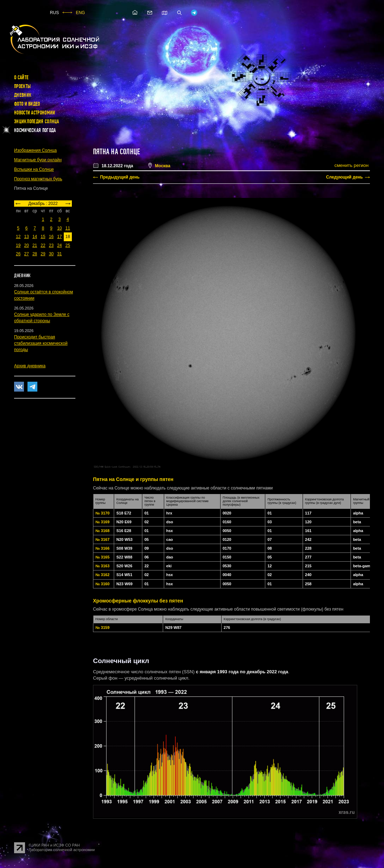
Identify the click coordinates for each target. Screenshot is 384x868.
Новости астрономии (35, 113)
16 (51, 237)
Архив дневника (30, 366)
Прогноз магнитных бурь (38, 179)
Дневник (23, 95)
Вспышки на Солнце (34, 169)
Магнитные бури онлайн (38, 160)
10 (59, 228)
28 (35, 254)
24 (59, 245)
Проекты (22, 86)
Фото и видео (27, 104)
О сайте (21, 77)
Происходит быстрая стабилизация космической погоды (41, 343)
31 (59, 254)
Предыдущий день (120, 177)
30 (51, 254)
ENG (80, 13)
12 (18, 237)
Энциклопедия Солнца (37, 121)
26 (18, 254)
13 (26, 237)
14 (35, 237)
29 (43, 254)
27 (26, 254)
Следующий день (344, 177)
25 (68, 245)
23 (51, 245)
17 (59, 237)
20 (26, 245)
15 (43, 237)
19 (18, 245)
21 (35, 245)
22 (43, 245)
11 (68, 228)
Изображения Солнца (35, 150)
